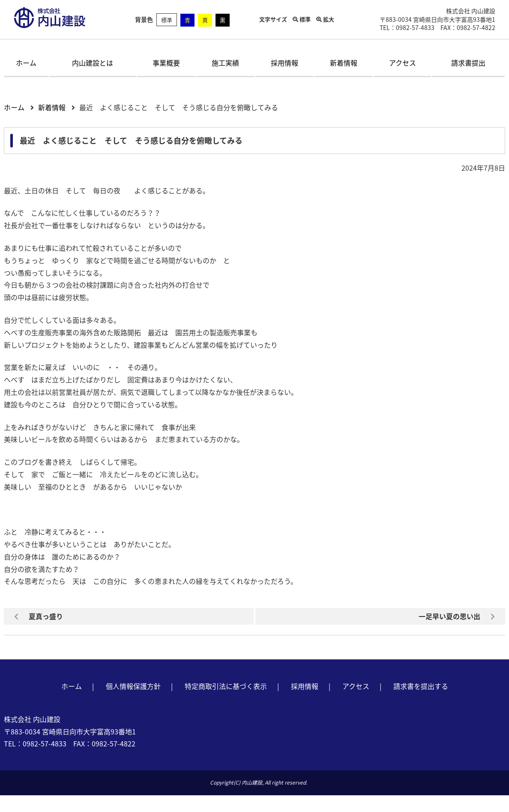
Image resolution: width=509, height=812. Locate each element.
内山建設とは (93, 63)
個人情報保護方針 (133, 686)
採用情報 (284, 63)
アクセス (403, 63)
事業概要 (166, 63)
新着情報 (344, 63)
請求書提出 (468, 63)
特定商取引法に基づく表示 (226, 686)
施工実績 (225, 63)
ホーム (26, 63)
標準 (167, 20)
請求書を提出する (421, 686)
